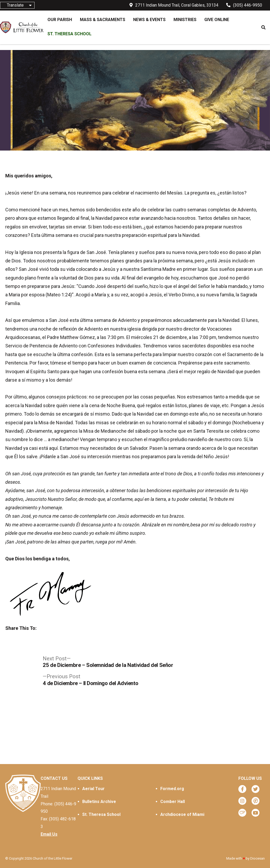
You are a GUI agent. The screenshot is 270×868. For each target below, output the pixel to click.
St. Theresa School (101, 814)
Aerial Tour (93, 789)
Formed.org (172, 789)
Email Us (49, 834)
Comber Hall (173, 802)
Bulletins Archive (99, 802)
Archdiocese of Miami (182, 814)
